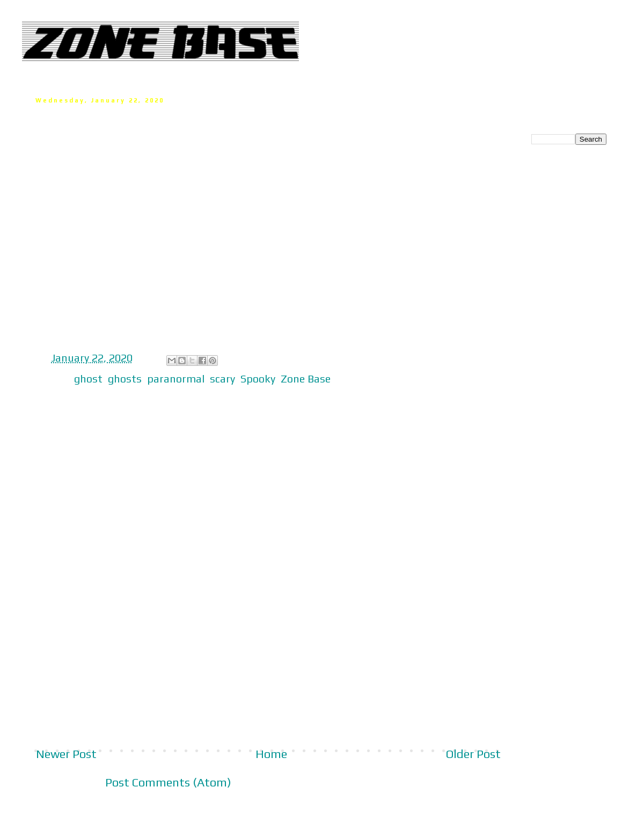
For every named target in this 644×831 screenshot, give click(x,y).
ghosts (125, 378)
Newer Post (66, 754)
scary (222, 378)
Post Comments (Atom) (168, 782)
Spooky (258, 378)
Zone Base (306, 378)
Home (271, 754)
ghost (88, 378)
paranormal (176, 378)
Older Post (473, 754)
